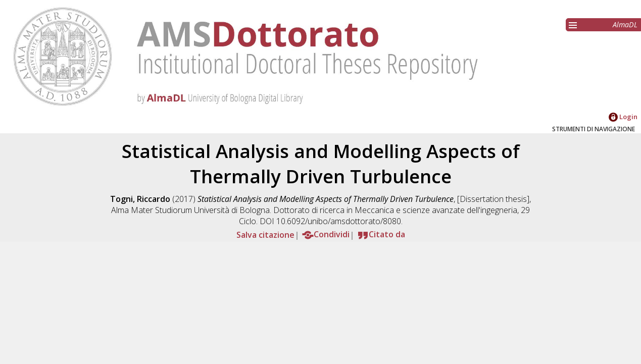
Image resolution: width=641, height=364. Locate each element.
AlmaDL (625, 24)
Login (623, 117)
